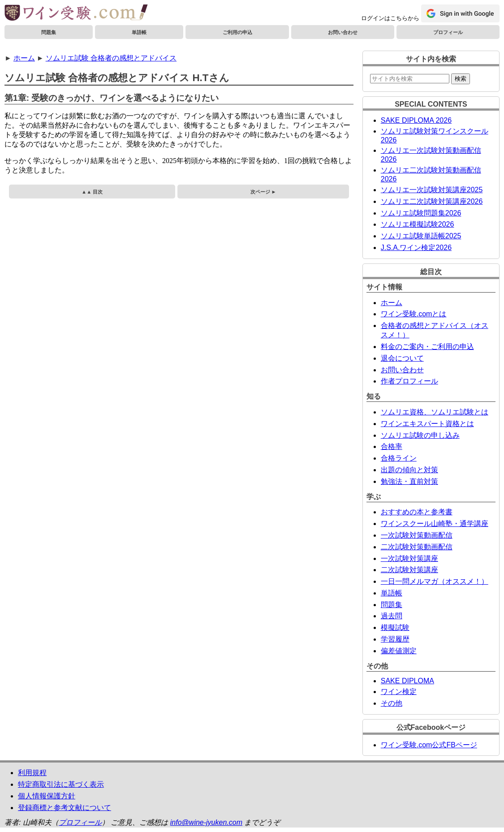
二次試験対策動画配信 (417, 547)
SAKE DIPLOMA (407, 681)
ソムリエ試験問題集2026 (421, 213)
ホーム (24, 58)
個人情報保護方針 (47, 796)
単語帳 (139, 32)
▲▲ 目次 (92, 192)
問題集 (49, 32)
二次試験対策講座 (409, 570)
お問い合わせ (343, 32)
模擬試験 (395, 627)
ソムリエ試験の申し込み (420, 435)
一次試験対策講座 (409, 558)
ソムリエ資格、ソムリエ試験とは (435, 412)
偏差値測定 (399, 651)
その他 (392, 703)
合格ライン (399, 458)
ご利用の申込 (237, 32)
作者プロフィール (409, 381)
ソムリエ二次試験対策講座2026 (432, 201)
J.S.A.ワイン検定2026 (416, 248)
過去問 (392, 616)
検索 (461, 79)
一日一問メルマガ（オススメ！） (435, 581)
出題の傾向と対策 (409, 470)
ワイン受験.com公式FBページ (429, 745)
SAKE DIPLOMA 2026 (416, 120)
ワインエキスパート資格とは (427, 424)
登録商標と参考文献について (65, 808)
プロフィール (448, 32)
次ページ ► (263, 192)
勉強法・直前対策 (409, 481)
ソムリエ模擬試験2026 (418, 224)
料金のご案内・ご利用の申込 (427, 347)
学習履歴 (395, 639)
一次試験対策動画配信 (417, 535)
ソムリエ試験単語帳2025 (421, 236)
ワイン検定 (399, 692)
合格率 (392, 446)
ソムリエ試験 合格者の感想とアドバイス (111, 58)
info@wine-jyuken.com (206, 822)
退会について (402, 358)
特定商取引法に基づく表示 (61, 784)
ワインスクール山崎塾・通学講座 (435, 524)
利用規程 (32, 773)
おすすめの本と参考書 (417, 512)
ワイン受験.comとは (414, 314)
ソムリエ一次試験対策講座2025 (432, 190)
